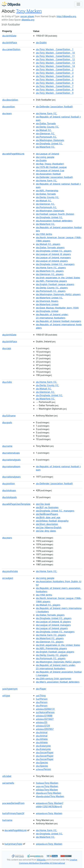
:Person (42, 699)
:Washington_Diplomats (50, 140)
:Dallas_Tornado (46, 123)
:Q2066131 (45, 709)
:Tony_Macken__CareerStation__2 (55, 69)
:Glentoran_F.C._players (50, 274)
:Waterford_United (47, 304)
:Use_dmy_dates (46, 531)
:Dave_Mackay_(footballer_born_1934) (57, 308)
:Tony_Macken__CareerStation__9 (55, 93)
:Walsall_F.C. (44, 130)
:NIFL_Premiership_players (51, 281)
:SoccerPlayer (45, 752)
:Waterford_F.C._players (50, 271)
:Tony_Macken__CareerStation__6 (55, 83)
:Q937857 (45, 729)
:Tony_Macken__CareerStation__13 (55, 63)
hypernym (10, 689)
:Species (42, 763)
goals (7, 422)
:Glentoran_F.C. (45, 134)
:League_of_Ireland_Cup (50, 170)
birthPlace (10, 43)
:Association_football (48, 174)
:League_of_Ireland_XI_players (53, 254)
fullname (9, 416)
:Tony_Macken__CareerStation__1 (55, 49)
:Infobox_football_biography (52, 521)
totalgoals (9, 497)
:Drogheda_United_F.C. (49, 144)
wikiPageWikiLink (13, 154)
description (10, 100)
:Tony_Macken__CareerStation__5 (55, 80)
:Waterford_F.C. (45, 147)
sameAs (8, 783)
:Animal (42, 732)
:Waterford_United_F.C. (49, 298)
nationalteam (11, 467)
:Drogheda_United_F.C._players (54, 251)
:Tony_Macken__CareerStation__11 (55, 56)
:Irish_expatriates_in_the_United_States (58, 278)
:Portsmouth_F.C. (46, 137)
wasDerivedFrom (13, 803)
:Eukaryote (43, 746)
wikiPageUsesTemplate (16, 504)
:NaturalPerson (45, 712)
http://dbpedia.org (66, 16)
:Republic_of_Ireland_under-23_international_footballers (52, 316)
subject (8, 578)
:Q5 (42, 722)
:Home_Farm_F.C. (46, 113)
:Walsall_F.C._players (48, 244)
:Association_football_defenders (54, 221)
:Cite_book (43, 504)
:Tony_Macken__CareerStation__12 (55, 59)
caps (7, 348)
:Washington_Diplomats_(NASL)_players (58, 294)
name (7, 446)
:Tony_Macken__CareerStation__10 (55, 53)
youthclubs (10, 571)
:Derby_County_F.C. (47, 127)
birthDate (9, 36)
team (7, 113)
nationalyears (11, 477)
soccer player (27, 16)
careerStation (11, 49)
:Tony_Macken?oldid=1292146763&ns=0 (50, 805)
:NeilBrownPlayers (47, 514)
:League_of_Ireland (47, 154)
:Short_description (47, 524)
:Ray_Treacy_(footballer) (50, 164)
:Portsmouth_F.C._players (51, 291)
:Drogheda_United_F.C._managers (55, 264)
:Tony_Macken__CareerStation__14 (55, 66)
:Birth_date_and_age (48, 517)
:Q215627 (45, 719)
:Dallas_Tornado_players (50, 247)
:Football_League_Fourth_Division (55, 214)
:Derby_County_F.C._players (52, 288)
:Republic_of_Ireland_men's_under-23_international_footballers (56, 667)
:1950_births (44, 234)
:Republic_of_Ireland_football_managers (59, 321)
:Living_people (45, 157)
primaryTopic (13, 844)
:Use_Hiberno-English (49, 527)
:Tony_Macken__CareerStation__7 (55, 86)
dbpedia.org (28, 20)
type (6, 696)
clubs (7, 382)
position (8, 107)
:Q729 (43, 726)
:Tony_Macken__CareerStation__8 (55, 90)
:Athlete (42, 739)
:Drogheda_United (47, 311)
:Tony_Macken (49, 813)
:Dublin (41, 43)
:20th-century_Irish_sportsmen (54, 679)
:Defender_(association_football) (54, 107)
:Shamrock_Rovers (47, 301)
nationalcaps (11, 453)
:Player (41, 689)
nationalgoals (11, 460)
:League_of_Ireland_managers (53, 258)
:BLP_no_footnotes (47, 507)
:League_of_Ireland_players (52, 261)
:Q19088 (44, 716)
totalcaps (9, 490)
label (7, 776)
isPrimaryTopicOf (13, 813)
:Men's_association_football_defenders (58, 682)
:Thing (41, 696)
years (7, 538)
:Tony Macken (47, 783)
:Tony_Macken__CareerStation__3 (55, 73)
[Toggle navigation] (78, 4)
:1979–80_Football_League (51, 167)
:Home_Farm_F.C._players (51, 268)
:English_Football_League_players (55, 284)
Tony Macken (29, 11)
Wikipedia (41, 860)
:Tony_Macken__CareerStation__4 (55, 76)
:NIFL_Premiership (47, 191)
